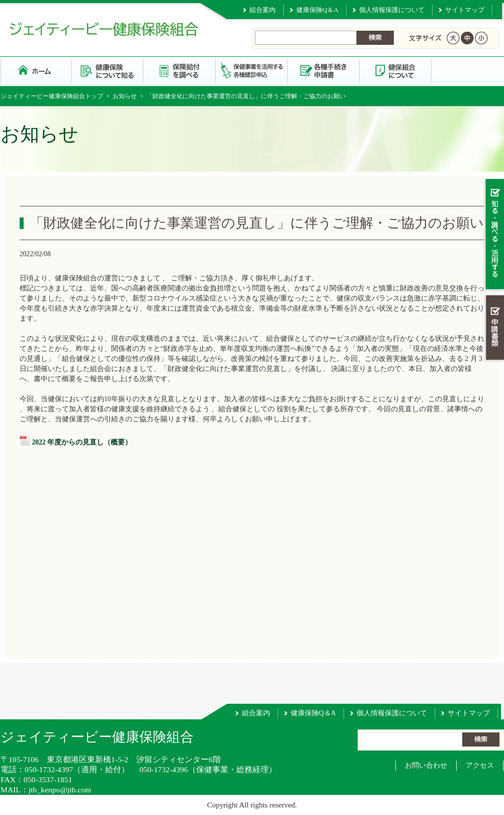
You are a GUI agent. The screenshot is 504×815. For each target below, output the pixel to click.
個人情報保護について (392, 10)
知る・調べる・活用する (494, 235)
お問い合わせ (426, 765)
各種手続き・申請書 (324, 70)
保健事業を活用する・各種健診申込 (252, 70)
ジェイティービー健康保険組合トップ (52, 96)
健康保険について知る (108, 70)
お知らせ (125, 96)
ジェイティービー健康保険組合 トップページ (36, 70)
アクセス (480, 765)
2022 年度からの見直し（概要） (82, 442)
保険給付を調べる (180, 70)
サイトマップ (465, 10)
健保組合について (396, 70)
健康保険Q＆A (317, 10)
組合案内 (263, 10)
